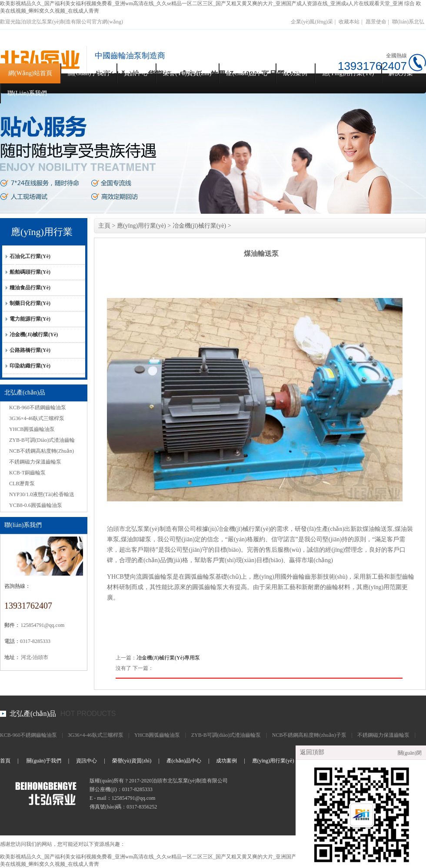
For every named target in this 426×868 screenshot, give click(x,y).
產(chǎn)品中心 (247, 73)
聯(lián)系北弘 (408, 22)
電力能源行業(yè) (30, 319)
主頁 (104, 226)
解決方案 (401, 73)
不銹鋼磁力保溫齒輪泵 (35, 462)
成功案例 (295, 73)
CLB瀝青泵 (22, 484)
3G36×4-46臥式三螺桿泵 (37, 418)
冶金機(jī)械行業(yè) (34, 335)
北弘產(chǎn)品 (33, 714)
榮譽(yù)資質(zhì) (187, 73)
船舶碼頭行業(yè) (30, 272)
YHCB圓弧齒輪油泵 (32, 429)
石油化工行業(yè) (30, 256)
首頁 (5, 761)
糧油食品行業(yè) (30, 288)
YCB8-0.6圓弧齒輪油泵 (36, 505)
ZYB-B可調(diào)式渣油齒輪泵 (226, 735)
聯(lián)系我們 (27, 93)
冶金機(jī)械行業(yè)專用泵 (168, 658)
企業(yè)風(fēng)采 (312, 22)
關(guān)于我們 (89, 73)
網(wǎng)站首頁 (30, 73)
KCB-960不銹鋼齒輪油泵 (38, 407)
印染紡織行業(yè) (30, 366)
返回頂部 (312, 752)
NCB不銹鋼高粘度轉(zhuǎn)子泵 (309, 735)
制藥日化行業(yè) (30, 303)
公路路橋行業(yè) (30, 350)
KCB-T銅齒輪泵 (27, 473)
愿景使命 (376, 22)
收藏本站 (349, 22)
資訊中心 (136, 73)
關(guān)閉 (410, 753)
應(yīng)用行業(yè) (348, 73)
